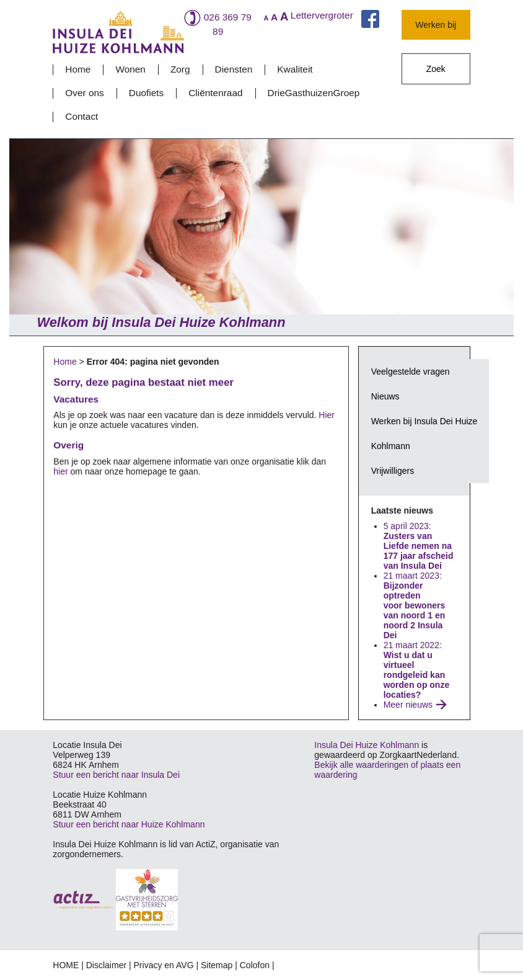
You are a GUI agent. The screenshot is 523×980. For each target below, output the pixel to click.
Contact (81, 116)
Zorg (180, 69)
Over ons (84, 93)
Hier (327, 415)
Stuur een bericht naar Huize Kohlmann (129, 824)
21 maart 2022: (417, 670)
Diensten (234, 69)
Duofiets (146, 93)
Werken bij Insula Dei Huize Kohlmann (424, 434)
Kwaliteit (295, 69)
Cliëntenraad (215, 93)
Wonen (130, 69)
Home (78, 69)
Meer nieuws (408, 705)
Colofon (255, 965)
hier (60, 471)
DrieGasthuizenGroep (314, 93)
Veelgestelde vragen (411, 372)
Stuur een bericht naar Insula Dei (116, 775)
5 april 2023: (419, 546)
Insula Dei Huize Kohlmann (367, 745)
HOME (66, 965)
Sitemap (217, 965)
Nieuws (385, 396)
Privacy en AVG (164, 965)
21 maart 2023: (415, 605)
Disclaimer (106, 965)
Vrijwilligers (393, 471)
